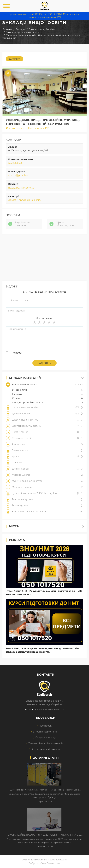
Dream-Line (53, 863)
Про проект (46, 726)
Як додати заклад (46, 737)
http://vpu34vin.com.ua (21, 188)
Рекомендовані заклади (46, 749)
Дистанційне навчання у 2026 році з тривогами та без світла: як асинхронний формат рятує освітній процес (44, 835)
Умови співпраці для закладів (46, 743)
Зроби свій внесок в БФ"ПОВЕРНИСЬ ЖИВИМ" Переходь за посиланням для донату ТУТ (44, 16)
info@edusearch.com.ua (51, 710)
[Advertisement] (44, 258)
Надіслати (45, 363)
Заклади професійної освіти (25, 200)
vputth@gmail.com (19, 175)
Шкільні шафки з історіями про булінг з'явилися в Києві (44, 790)
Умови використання (46, 732)
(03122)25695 (15, 163)
